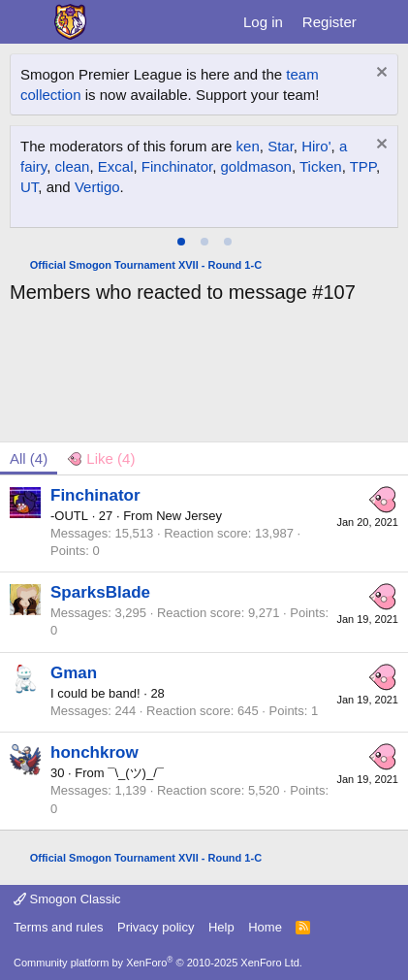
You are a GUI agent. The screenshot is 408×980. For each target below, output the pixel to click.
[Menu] (27, 22)
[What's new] (385, 22)
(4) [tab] (29, 458)
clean (73, 166)
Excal (116, 166)
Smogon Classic (67, 899)
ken (248, 146)
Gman (74, 673)
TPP (363, 166)
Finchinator (177, 166)
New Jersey (189, 516)
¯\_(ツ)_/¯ (136, 773)
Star (281, 146)
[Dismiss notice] (379, 74)
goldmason (256, 166)
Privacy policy (156, 927)
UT (29, 187)
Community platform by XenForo (158, 963)
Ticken (321, 166)
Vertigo (97, 187)
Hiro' (316, 146)
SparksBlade (100, 592)
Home (265, 927)
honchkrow (94, 752)
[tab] (181, 242)
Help (221, 927)
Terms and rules (58, 927)
